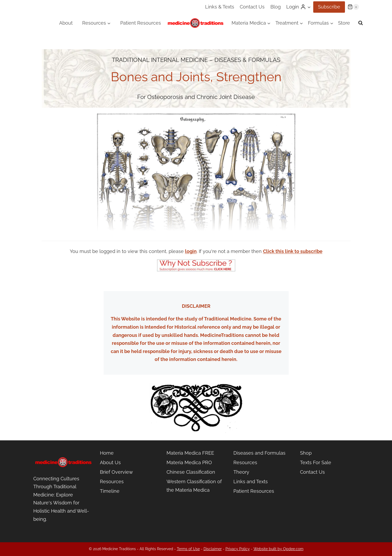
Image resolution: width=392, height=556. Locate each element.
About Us (110, 462)
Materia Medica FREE (190, 453)
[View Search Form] (361, 23)
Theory (241, 472)
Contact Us (252, 7)
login (191, 251)
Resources (112, 482)
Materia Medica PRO (189, 462)
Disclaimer (213, 549)
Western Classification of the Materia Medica (194, 486)
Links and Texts (251, 482)
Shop (306, 453)
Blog (276, 7)
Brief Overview (116, 472)
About (66, 23)
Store (344, 23)
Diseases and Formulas (259, 453)
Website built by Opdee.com (278, 549)
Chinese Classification (191, 472)
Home (107, 453)
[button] (309, 7)
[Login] (299, 7)
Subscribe (329, 7)
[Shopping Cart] (353, 7)
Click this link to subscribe (293, 251)
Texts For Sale (316, 462)
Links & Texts (220, 7)
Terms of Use (188, 549)
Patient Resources (141, 23)
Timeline (110, 491)
